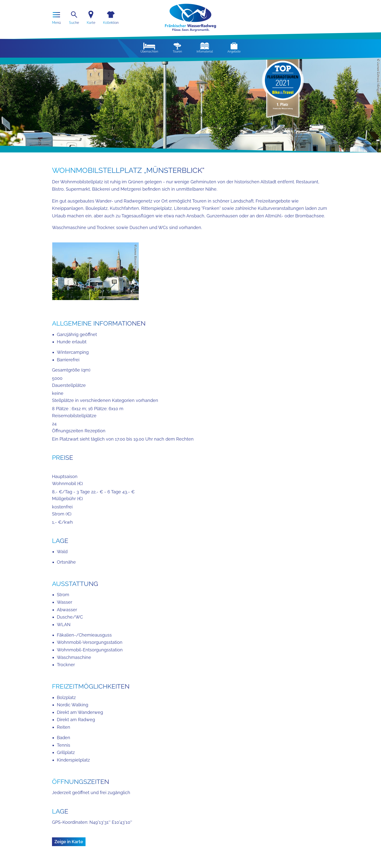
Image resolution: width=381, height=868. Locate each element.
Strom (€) (62, 514)
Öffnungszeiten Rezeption (79, 431)
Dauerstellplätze (69, 385)
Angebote (234, 48)
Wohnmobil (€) (67, 483)
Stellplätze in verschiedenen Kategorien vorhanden (105, 400)
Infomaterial (205, 48)
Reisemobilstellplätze (74, 416)
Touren (177, 48)
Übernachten (149, 48)
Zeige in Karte (69, 842)
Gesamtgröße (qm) (71, 370)
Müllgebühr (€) (67, 499)
